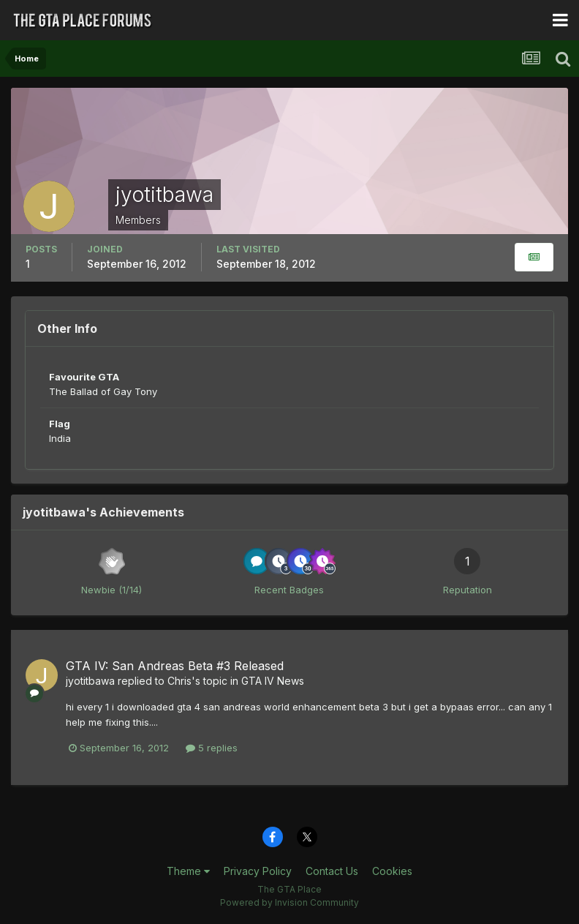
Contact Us (332, 871)
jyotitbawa (90, 681)
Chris (179, 681)
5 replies (212, 748)
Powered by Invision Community (289, 902)
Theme (188, 871)
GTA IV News (273, 681)
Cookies (392, 871)
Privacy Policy (258, 871)
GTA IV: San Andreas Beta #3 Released (175, 666)
